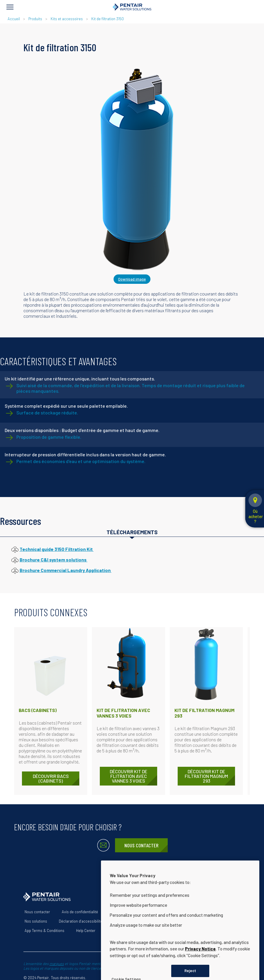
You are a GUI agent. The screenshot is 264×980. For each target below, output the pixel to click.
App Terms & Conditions (44, 931)
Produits (35, 19)
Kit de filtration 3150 (108, 19)
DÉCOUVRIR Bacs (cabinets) (51, 778)
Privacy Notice (200, 969)
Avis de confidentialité (80, 912)
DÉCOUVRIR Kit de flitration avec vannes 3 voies (128, 776)
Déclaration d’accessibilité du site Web (91, 921)
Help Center (86, 931)
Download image (132, 279)
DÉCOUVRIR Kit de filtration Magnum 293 (206, 776)
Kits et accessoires (67, 19)
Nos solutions (36, 921)
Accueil (14, 19)
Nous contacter (141, 845)
